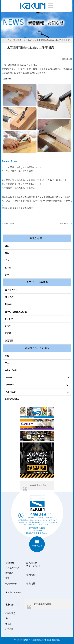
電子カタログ (12, 604)
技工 (7, 363)
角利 (7, 356)
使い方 (8, 618)
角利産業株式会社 (38, 485)
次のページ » (66, 223)
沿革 (7, 578)
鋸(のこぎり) (11, 290)
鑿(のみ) (8, 304)
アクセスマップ (12, 568)
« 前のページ (8, 223)
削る (7, 253)
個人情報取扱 (11, 584)
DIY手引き (11, 613)
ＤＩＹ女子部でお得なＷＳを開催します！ (22, 167)
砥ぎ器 (8, 333)
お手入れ (9, 629)
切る (7, 246)
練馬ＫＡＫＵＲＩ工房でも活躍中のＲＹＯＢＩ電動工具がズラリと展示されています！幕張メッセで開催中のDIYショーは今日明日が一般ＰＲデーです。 (37, 201)
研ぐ (7, 275)
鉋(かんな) (9, 297)
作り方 (8, 624)
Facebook (6, 79)
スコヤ (8, 326)
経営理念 (9, 573)
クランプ (9, 319)
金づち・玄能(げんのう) (16, 312)
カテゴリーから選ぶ (37, 282)
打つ (7, 260)
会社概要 (10, 563)
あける (8, 268)
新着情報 (31, 583)
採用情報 (31, 575)
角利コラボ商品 (12, 399)
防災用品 (9, 341)
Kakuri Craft (11, 370)
